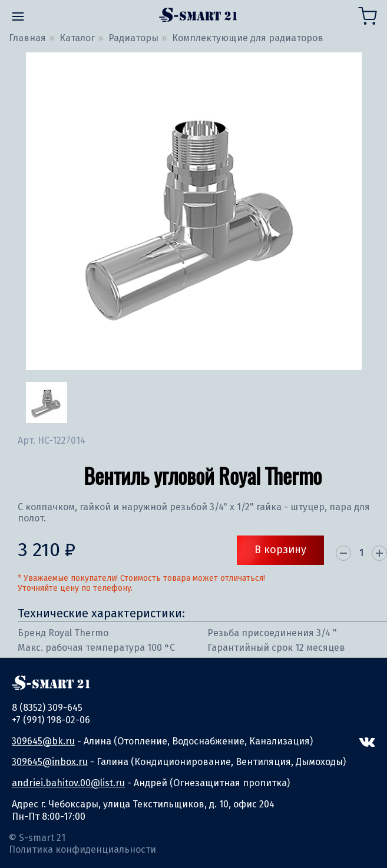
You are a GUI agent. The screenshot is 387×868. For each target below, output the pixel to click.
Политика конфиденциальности (82, 849)
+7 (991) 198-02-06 (51, 720)
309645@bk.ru (43, 741)
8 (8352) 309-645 (47, 708)
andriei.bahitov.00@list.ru (68, 783)
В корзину (280, 550)
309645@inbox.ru (50, 762)
